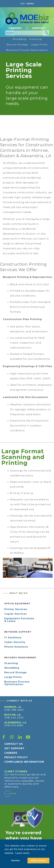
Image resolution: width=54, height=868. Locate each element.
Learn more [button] (22, 853)
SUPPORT (39, 28)
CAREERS (15, 28)
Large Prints (39, 45)
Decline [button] (16, 860)
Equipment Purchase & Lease (19, 620)
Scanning (35, 39)
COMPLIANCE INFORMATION (24, 762)
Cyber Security (15, 642)
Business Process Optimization (27, 50)
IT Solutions (13, 637)
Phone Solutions (16, 647)
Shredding (19, 39)
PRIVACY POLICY (16, 757)
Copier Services (16, 614)
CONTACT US (14, 744)
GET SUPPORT (14, 748)
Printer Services (16, 609)
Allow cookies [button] (39, 860)
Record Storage (17, 45)
